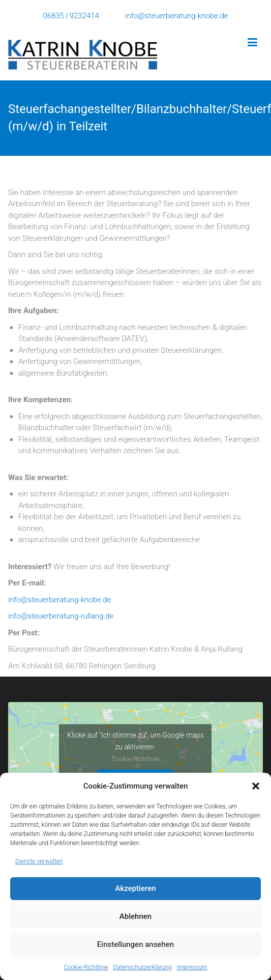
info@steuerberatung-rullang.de (61, 616)
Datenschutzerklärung (143, 967)
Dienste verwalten (39, 861)
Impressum (192, 967)
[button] (256, 786)
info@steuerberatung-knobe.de (176, 16)
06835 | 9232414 (84, 16)
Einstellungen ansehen (135, 944)
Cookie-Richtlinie (86, 967)
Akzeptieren (135, 888)
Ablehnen (135, 916)
